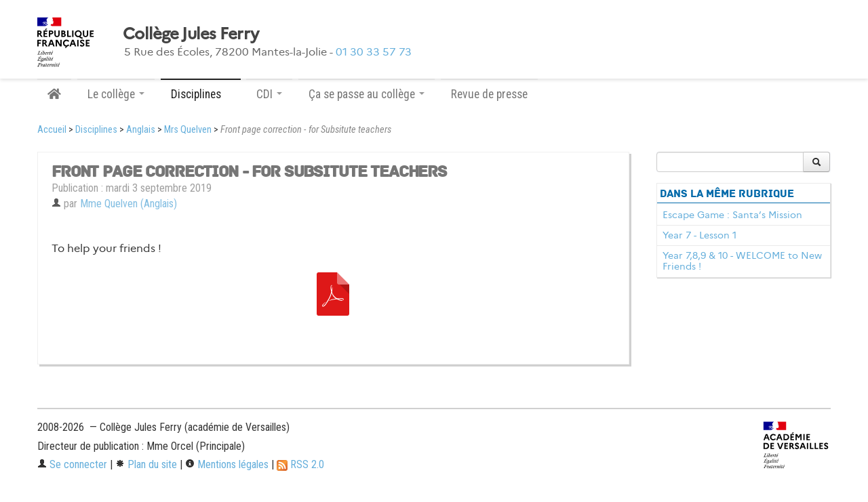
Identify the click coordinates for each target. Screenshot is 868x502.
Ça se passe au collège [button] (367, 94)
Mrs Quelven (188, 130)
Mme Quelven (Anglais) (129, 204)
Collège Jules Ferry (191, 34)
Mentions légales (227, 464)
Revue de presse (489, 94)
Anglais (141, 130)
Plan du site (146, 464)
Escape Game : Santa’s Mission (732, 215)
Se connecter (72, 464)
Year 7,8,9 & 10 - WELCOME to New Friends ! (742, 261)
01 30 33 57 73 (374, 52)
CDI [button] (269, 94)
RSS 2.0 (300, 464)
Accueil (52, 130)
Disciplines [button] (201, 94)
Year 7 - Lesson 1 (699, 235)
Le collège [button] (116, 94)
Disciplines (96, 130)
